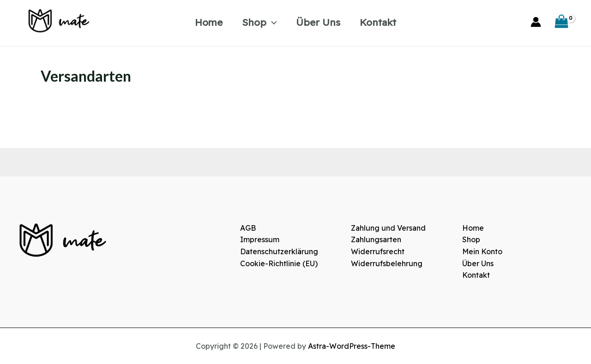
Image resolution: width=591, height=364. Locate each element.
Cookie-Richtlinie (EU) (279, 263)
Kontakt (378, 22)
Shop (259, 22)
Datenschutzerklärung (279, 251)
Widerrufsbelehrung (387, 263)
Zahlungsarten (376, 239)
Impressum (260, 239)
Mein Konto (482, 251)
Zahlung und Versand (388, 228)
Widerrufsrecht (378, 251)
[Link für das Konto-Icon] (536, 22)
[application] (272, 22)
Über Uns (318, 22)
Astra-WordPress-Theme (352, 346)
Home (209, 22)
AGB (248, 228)
